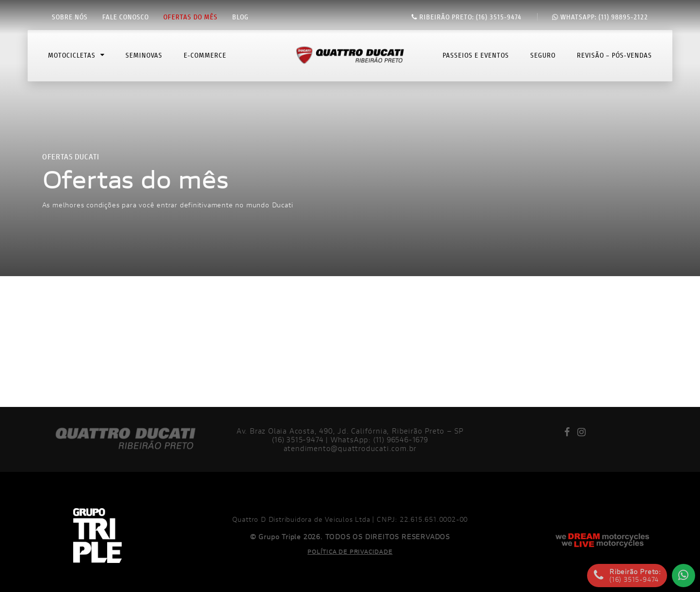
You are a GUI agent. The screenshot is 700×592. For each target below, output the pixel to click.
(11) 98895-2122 (600, 17)
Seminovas (144, 60)
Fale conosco (126, 17)
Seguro (543, 60)
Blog (240, 17)
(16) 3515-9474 (467, 17)
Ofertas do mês (191, 17)
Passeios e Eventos (476, 60)
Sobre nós (70, 17)
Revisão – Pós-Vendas (614, 60)
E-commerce (205, 60)
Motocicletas (76, 60)
